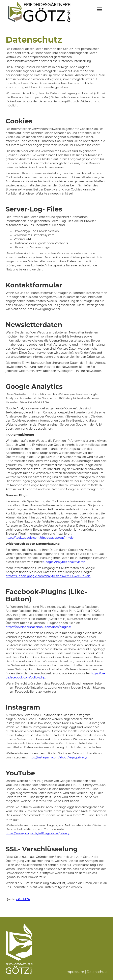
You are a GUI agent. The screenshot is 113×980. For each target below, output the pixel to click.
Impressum (75, 972)
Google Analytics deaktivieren (64, 562)
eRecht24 (23, 899)
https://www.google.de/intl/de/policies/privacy (37, 833)
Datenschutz (97, 972)
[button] (100, 12)
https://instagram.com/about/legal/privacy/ (57, 757)
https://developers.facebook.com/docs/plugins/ (38, 627)
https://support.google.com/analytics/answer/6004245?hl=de (48, 576)
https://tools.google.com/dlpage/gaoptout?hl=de (40, 538)
